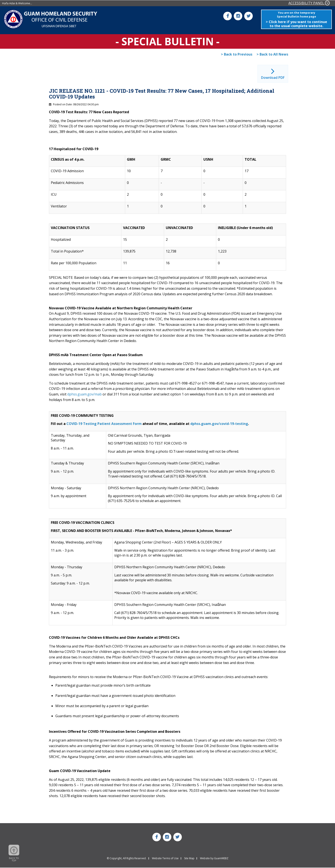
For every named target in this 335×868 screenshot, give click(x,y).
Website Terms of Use (165, 859)
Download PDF (273, 78)
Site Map (189, 859)
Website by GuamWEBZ (214, 859)
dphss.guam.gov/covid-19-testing (219, 424)
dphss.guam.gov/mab (84, 394)
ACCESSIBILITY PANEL (309, 3)
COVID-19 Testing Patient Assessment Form (104, 424)
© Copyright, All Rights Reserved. (127, 859)
